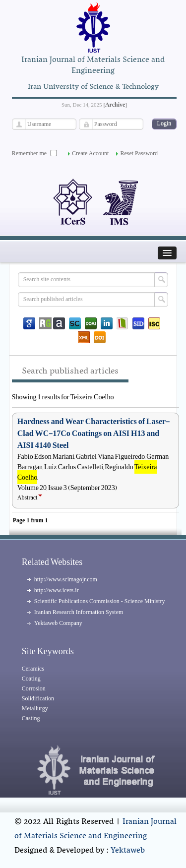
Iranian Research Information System (79, 612)
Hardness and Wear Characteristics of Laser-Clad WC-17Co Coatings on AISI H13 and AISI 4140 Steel (93, 434)
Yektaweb (128, 851)
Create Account (90, 153)
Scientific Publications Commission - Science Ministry (100, 601)
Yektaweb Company (58, 623)
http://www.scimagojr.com (66, 579)
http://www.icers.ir (57, 590)
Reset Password (139, 153)
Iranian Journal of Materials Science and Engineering (96, 829)
